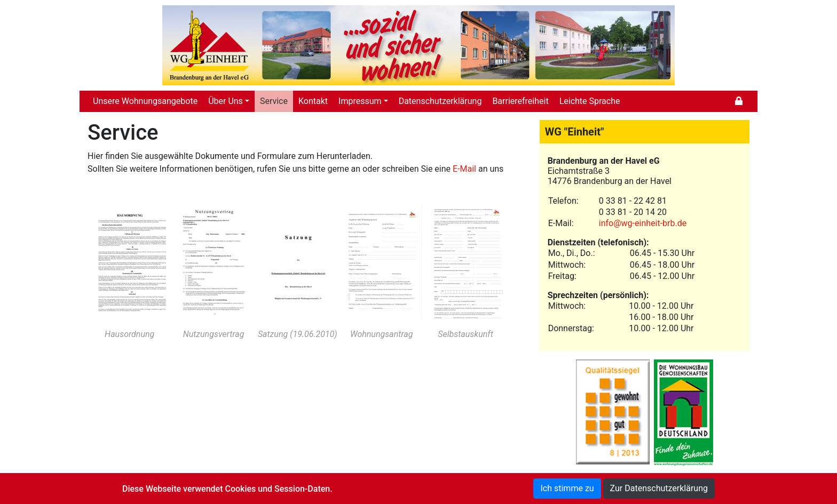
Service (274, 101)
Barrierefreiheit (520, 101)
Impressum (360, 101)
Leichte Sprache (590, 101)
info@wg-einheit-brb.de (643, 223)
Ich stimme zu (567, 488)
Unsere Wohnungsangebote (145, 101)
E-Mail (464, 169)
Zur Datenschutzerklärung (659, 488)
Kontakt (313, 101)
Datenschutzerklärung (440, 101)
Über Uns (226, 101)
